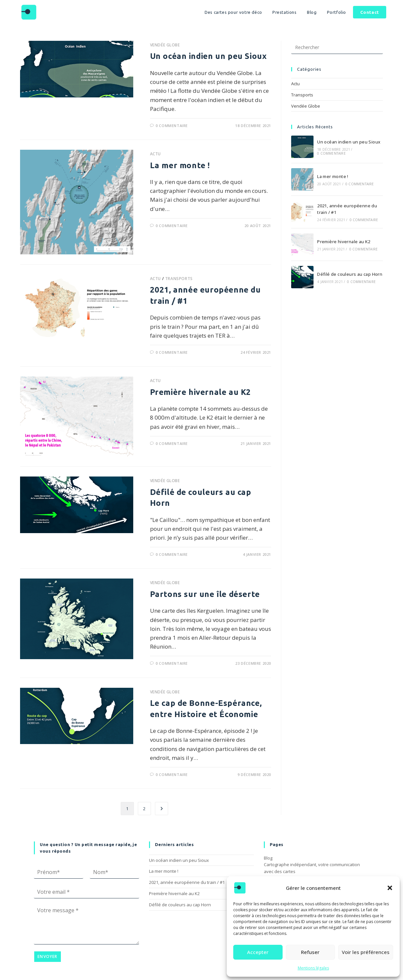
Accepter (258, 952)
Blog (268, 858)
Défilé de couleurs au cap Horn (350, 274)
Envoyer (47, 956)
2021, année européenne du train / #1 (187, 882)
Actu (155, 154)
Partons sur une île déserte (205, 594)
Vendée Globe (165, 45)
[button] (390, 888)
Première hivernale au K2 (201, 392)
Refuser (310, 952)
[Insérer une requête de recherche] (337, 47)
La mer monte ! (180, 165)
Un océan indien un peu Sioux (208, 56)
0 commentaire (172, 126)
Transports (179, 279)
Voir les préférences (366, 952)
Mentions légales (313, 968)
